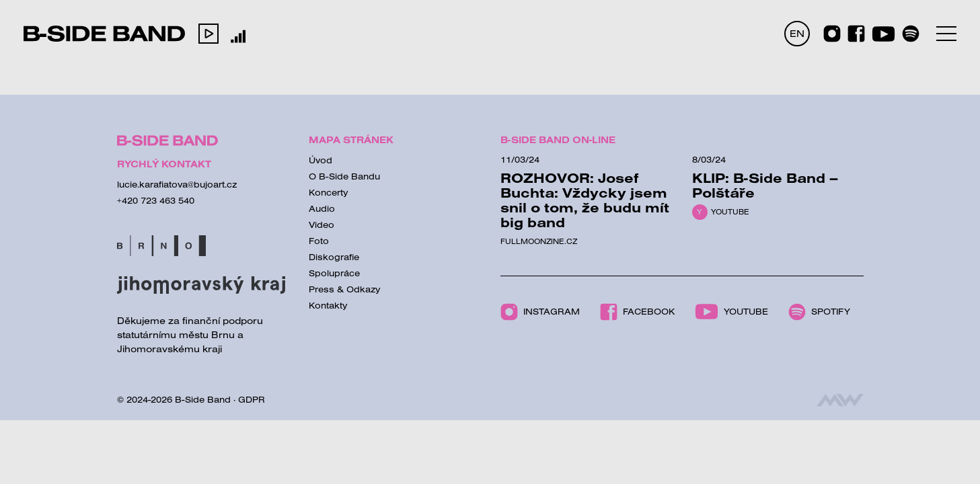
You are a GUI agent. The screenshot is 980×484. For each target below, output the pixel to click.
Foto (319, 241)
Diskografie (334, 257)
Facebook (637, 312)
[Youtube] (883, 34)
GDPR (252, 399)
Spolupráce (334, 273)
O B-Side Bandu (344, 176)
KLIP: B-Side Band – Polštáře (765, 185)
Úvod (321, 160)
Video (322, 225)
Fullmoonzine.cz (539, 241)
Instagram (540, 312)
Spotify (819, 312)
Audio (322, 208)
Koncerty (329, 192)
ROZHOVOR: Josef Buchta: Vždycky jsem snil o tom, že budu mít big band (585, 200)
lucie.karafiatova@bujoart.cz (177, 184)
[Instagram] (832, 34)
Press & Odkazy (345, 289)
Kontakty (328, 305)
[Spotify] (911, 34)
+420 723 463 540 (156, 200)
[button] (209, 34)
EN (797, 33)
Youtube (730, 212)
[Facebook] (856, 34)
